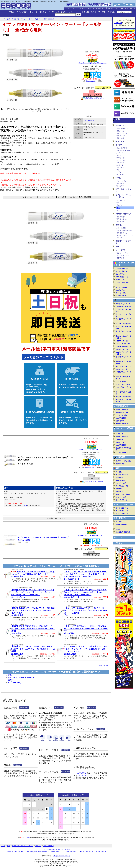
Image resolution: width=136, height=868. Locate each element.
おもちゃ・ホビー (121, 497)
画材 (117, 247)
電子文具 (119, 145)
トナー (77, 12)
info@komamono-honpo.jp (61, 856)
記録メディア (120, 421)
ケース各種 (119, 440)
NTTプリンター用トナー (124, 369)
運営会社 (30, 852)
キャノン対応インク (122, 271)
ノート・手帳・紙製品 (124, 230)
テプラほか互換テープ (91, 12)
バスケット (60, 850)
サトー (119, 170)
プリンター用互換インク (40, 12)
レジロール (120, 167)
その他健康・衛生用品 (123, 532)
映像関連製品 (120, 464)
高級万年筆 (120, 184)
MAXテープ (121, 158)
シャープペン (121, 250)
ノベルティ (118, 543)
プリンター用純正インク (62, 12)
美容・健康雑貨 (121, 480)
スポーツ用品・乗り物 (123, 494)
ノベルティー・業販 (70, 852)
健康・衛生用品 (120, 518)
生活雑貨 (119, 489)
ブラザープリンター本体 (124, 307)
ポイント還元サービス (42, 852)
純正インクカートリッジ (123, 504)
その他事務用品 (122, 233)
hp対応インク (120, 280)
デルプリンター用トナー (124, 324)
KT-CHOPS (74, 645)
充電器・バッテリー (122, 410)
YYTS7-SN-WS (22, 606)
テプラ (119, 172)
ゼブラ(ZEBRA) (88, 120)
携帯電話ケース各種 (122, 412)
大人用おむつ (22, 12)
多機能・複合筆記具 (123, 214)
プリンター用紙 (121, 293)
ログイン (118, 23)
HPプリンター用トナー (123, 344)
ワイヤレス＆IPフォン (123, 453)
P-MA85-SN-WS (23, 624)
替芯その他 (120, 138)
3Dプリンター (120, 434)
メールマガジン (80, 773)
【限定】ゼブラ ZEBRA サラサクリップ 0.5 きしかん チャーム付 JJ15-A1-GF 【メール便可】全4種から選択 (33, 574)
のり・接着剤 (121, 228)
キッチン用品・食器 (122, 486)
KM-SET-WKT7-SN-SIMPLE (78, 570)
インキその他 (121, 181)
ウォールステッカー (122, 500)
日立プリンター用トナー (124, 341)
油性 (118, 208)
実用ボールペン (122, 136)
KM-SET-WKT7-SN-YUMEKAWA (80, 588)
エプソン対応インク (122, 277)
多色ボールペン (122, 131)
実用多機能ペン (122, 219)
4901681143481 (90, 606)
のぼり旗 (111, 12)
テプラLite (120, 175)
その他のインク (121, 290)
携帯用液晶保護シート (123, 424)
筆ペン (119, 203)
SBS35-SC (21, 645)
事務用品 (119, 225)
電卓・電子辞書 (122, 148)
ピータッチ (120, 163)
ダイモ (119, 155)
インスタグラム (86, 775)
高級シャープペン (123, 253)
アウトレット (119, 538)
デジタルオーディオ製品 (124, 461)
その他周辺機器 (121, 418)
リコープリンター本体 (123, 384)
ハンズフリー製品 (121, 415)
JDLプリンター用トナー (124, 349)
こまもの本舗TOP (48, 850)
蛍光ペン (120, 205)
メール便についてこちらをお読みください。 (92, 63)
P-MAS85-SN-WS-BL (76, 606)
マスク (12, 12)
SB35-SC (74, 624)
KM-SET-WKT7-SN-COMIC (26, 588)
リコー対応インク (121, 296)
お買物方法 (9, 852)
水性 (118, 210)
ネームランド (121, 160)
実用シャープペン (123, 256)
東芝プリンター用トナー (124, 397)
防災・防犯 (119, 478)
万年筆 (118, 178)
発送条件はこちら (91, 81)
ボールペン (120, 125)
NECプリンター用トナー (124, 366)
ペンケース (120, 142)
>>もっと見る (104, 666)
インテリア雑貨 (121, 483)
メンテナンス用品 (121, 287)
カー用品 (119, 472)
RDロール (120, 165)
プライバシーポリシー (85, 852)
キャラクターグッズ (122, 475)
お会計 (67, 850)
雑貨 (118, 468)
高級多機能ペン (122, 217)
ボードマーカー (122, 200)
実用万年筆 (120, 186)
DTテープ (120, 153)
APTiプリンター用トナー (124, 304)
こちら (25, 505)
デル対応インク (121, 274)
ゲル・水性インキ (123, 129)
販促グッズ (119, 492)
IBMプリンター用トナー (124, 347)
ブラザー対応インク (122, 269)
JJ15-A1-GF (22, 570)
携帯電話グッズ (122, 406)
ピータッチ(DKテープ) (124, 151)
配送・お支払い (20, 852)
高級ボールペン (122, 133)
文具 (104, 12)
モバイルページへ (101, 852)
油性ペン (11, 680)
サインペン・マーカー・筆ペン (21, 678)
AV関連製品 (121, 457)
